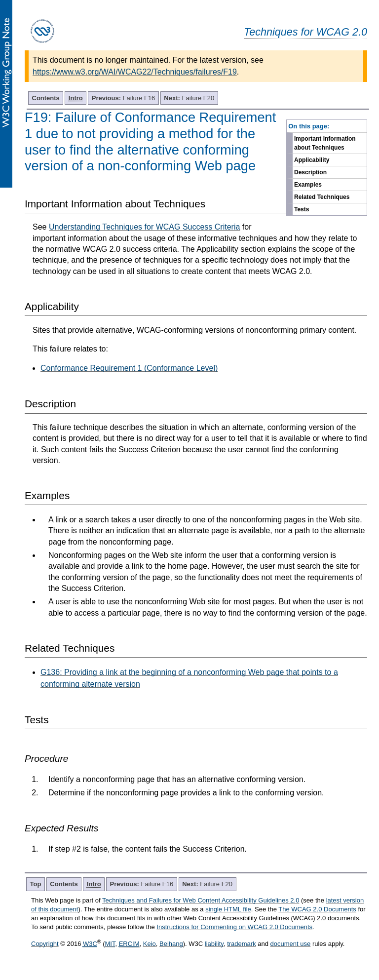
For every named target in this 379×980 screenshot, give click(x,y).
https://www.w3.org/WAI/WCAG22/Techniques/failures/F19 (135, 72)
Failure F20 (189, 98)
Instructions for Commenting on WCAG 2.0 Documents (234, 927)
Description (310, 172)
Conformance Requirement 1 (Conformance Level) (129, 368)
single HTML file (228, 909)
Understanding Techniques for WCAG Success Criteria (144, 227)
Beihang (171, 944)
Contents (46, 98)
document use (291, 944)
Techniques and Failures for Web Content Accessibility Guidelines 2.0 (201, 900)
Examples (308, 185)
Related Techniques (322, 197)
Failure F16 (124, 98)
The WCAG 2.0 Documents (317, 909)
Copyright (45, 944)
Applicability (312, 160)
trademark (242, 944)
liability (214, 944)
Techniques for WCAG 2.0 (305, 32)
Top (36, 884)
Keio (150, 944)
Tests (302, 209)
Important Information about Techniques (325, 143)
